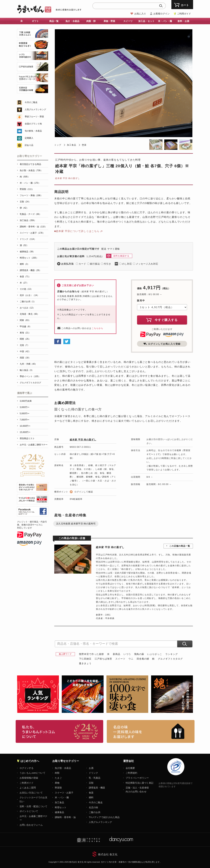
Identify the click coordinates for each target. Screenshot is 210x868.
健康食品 (59, 812)
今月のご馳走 (31, 102)
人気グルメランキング (35, 109)
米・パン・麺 (165, 21)
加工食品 (72, 145)
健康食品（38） (27, 252)
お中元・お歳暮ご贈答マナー (34, 445)
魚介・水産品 (72, 21)
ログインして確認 (84, 492)
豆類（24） (25, 202)
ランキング (172, 654)
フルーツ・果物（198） (31, 195)
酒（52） (24, 245)
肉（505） (25, 177)
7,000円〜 (25, 420)
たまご (58, 778)
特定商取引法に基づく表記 (140, 783)
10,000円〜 (25, 426)
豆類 (91, 783)
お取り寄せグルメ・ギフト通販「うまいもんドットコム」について (60, 731)
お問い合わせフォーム (31, 825)
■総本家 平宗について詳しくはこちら (77, 231)
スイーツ (128, 21)
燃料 (91, 797)
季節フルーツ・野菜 (34, 117)
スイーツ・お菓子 (64, 793)
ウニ (131, 659)
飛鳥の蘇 (139, 654)
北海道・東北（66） (29, 314)
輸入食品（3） (27, 370)
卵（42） (24, 208)
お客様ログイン (162, 14)
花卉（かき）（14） (29, 295)
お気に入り (140, 14)
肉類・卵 (91, 21)
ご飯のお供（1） (28, 302)
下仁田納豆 (85, 659)
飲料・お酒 (183, 21)
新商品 (117, 654)
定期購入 (29, 138)
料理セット (61, 807)
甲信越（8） (26, 326)
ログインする (27, 768)
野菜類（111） (27, 189)
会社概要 (130, 768)
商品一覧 (54, 21)
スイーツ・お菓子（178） (32, 233)
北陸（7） (25, 345)
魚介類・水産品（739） (31, 170)
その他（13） (26, 289)
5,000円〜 (25, 413)
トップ (58, 145)
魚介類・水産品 (63, 768)
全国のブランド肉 (33, 124)
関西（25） (25, 339)
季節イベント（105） (30, 376)
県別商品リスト (27, 438)
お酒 (91, 768)
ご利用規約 (131, 773)
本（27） (24, 283)
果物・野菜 (109, 21)
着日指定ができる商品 (30, 164)
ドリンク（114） (28, 239)
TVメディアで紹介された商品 (104, 817)
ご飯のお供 (95, 812)
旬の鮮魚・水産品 (33, 131)
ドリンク (93, 773)
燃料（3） (25, 264)
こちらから (97, 328)
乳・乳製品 (95, 778)
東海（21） (25, 333)
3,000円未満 (26, 401)
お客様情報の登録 (29, 778)
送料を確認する (121, 256)
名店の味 (93, 807)
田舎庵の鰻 (143, 659)
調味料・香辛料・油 (65, 817)
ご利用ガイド (184, 14)
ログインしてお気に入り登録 (162, 344)
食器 (91, 793)
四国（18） (25, 358)
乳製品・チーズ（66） (31, 214)
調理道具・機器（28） (31, 270)
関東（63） (25, 320)
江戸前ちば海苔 (103, 659)
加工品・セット (146, 21)
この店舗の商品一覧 (180, 546)
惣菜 (84, 145)
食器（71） (25, 277)
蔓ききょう (85, 663)
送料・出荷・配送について (33, 806)
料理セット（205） (29, 258)
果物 (57, 783)
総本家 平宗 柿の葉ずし (68, 178)
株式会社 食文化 (108, 854)
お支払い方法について (31, 793)
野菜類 (58, 788)
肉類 (57, 773)
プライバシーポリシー (137, 778)
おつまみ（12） (27, 308)
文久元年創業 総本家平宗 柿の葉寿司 (76, 524)
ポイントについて (29, 811)
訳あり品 (29, 145)
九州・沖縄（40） (28, 364)
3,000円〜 (25, 407)
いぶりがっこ (155, 654)
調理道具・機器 (97, 788)
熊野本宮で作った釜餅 (91, 654)
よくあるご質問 (28, 788)
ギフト (35, 21)
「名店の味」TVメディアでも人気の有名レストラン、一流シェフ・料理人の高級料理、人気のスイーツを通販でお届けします (151, 731)
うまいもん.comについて (32, 773)
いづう (127, 654)
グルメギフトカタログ (170, 659)
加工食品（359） (28, 220)
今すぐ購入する (162, 320)
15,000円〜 (25, 432)
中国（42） (25, 351)
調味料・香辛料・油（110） (33, 227)
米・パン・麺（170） (30, 183)
